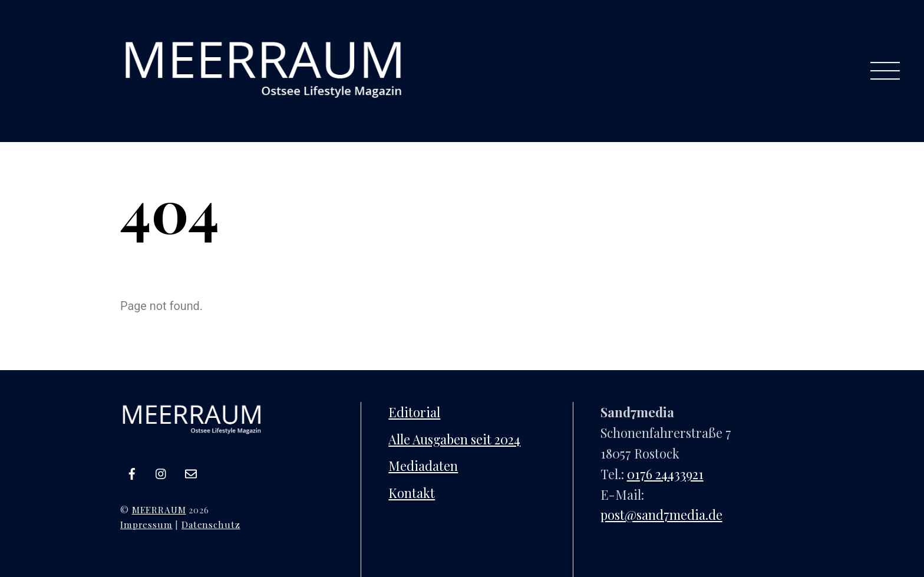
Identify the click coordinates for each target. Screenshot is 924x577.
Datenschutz (211, 524)
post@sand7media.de (661, 514)
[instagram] (161, 471)
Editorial (414, 412)
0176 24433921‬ (665, 474)
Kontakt (412, 492)
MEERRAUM (159, 510)
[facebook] (132, 471)
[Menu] (885, 71)
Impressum (146, 524)
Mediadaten (423, 465)
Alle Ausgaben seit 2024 (454, 439)
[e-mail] (191, 471)
